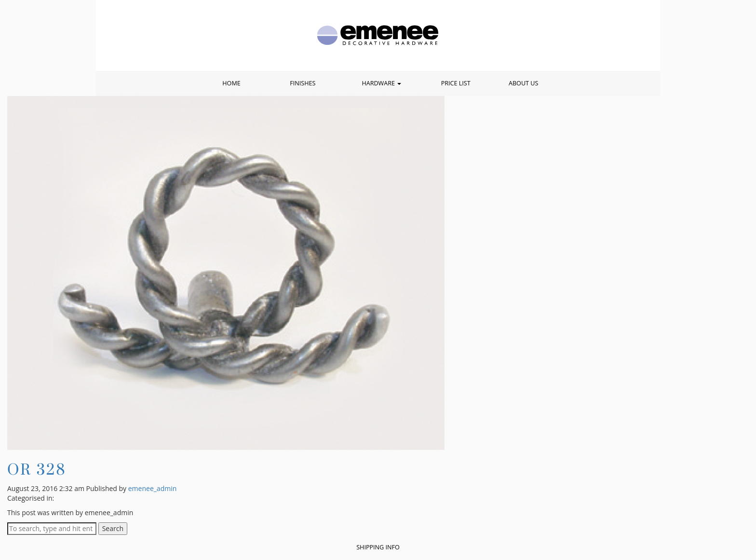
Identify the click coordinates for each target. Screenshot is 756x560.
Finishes (303, 83)
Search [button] (113, 528)
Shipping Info (378, 547)
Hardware (381, 83)
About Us (523, 83)
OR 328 (37, 469)
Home (231, 83)
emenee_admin (153, 488)
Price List (456, 83)
